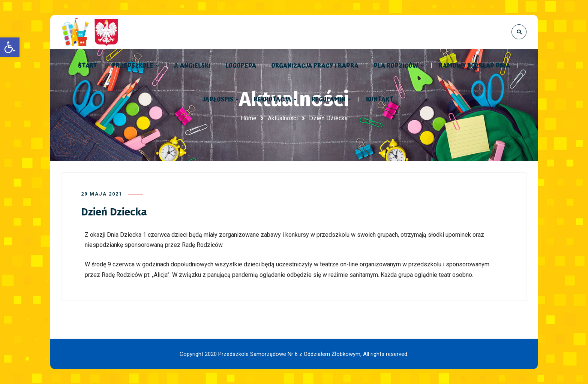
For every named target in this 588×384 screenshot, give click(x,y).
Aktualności (283, 118)
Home (249, 118)
